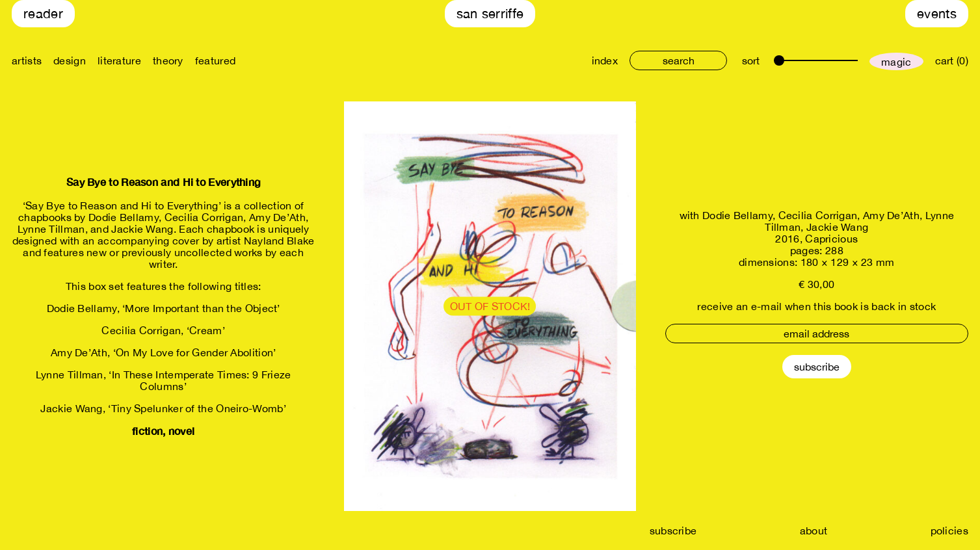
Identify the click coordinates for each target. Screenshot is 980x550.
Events (937, 13)
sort (751, 60)
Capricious (831, 239)
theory (168, 60)
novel (182, 431)
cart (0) (952, 60)
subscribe (673, 530)
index (605, 60)
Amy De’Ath (891, 215)
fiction (147, 431)
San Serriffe (490, 13)
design (70, 60)
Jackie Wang (837, 227)
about (814, 530)
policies (949, 530)
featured (215, 60)
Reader (43, 13)
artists (27, 60)
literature (119, 60)
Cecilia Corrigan (818, 215)
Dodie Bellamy (737, 215)
